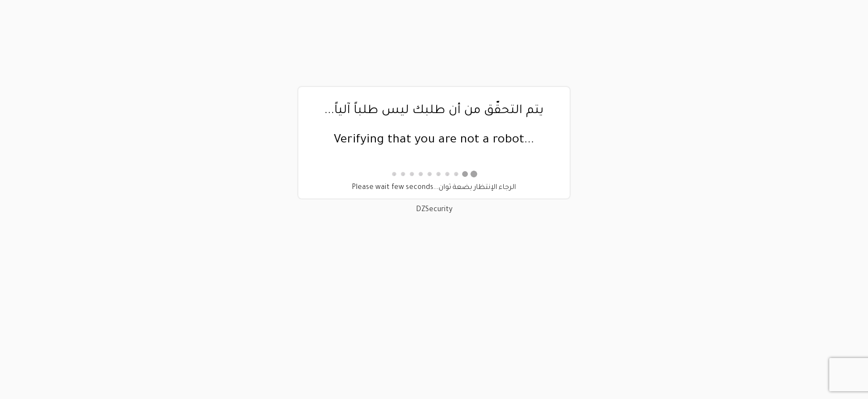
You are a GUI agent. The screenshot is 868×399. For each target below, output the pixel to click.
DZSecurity (434, 210)
